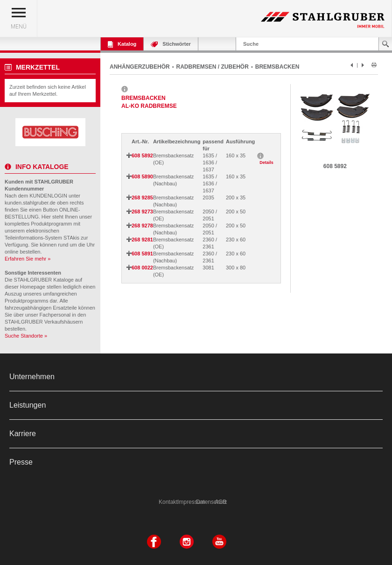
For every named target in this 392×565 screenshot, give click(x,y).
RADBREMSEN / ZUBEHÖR (213, 67)
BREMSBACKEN (277, 67)
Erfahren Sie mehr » (28, 259)
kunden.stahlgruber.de (30, 203)
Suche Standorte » (26, 336)
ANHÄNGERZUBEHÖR (140, 67)
